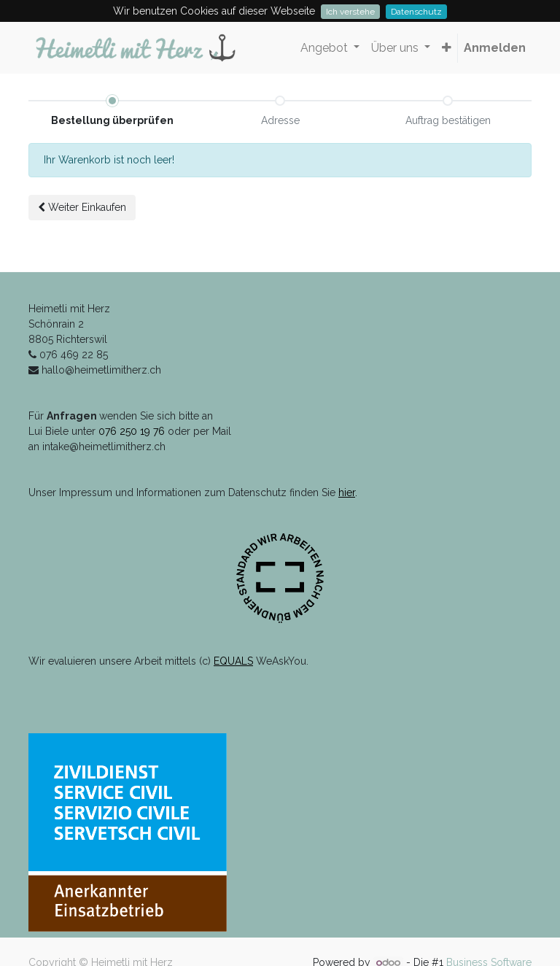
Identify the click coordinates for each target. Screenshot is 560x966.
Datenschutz (416, 12)
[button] (447, 48)
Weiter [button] (82, 207)
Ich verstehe (350, 12)
